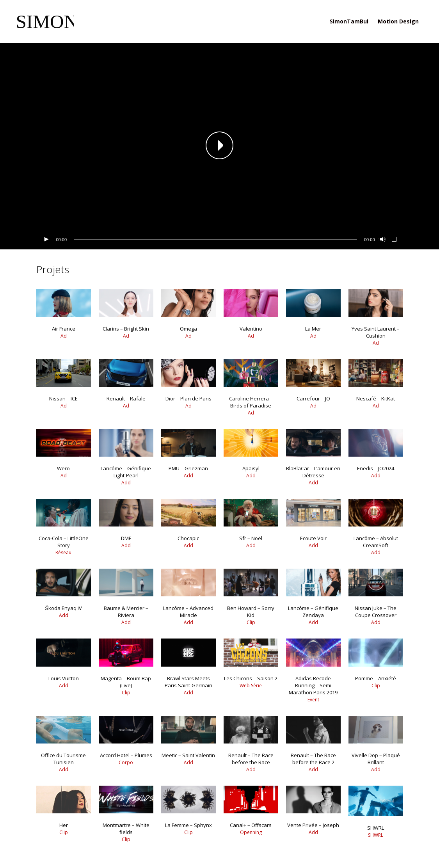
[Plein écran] (395, 240)
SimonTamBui (349, 21)
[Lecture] (46, 240)
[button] (220, 146)
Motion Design (398, 21)
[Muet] (382, 240)
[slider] (215, 239)
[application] (220, 146)
